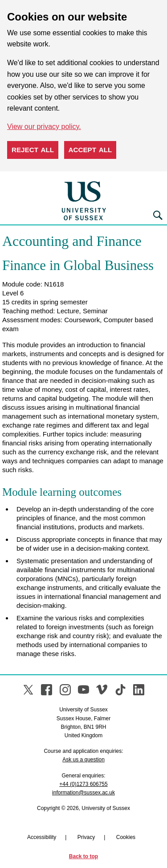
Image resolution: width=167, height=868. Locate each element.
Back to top (83, 856)
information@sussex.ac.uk (83, 793)
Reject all (33, 150)
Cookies (126, 837)
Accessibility (42, 837)
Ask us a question (83, 760)
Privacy (86, 837)
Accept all (90, 150)
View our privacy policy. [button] (44, 127)
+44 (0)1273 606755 (83, 784)
